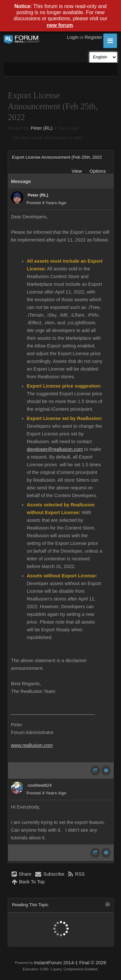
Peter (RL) (42, 128)
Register (93, 37)
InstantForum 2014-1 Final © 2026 (70, 963)
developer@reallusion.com (55, 449)
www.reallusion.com (32, 745)
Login (73, 37)
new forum (60, 25)
